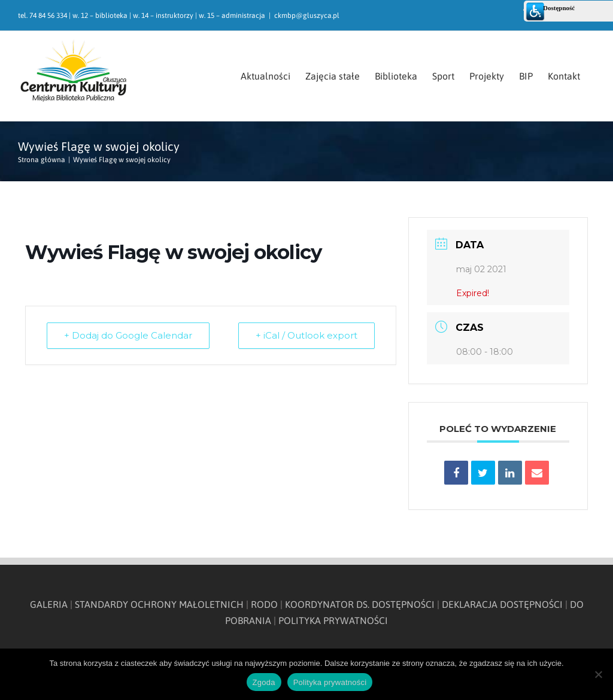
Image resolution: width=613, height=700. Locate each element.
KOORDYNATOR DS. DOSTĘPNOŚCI (360, 604)
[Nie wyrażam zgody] (598, 674)
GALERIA (49, 604)
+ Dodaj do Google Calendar (128, 335)
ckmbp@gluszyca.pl (307, 16)
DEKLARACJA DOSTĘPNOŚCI (502, 604)
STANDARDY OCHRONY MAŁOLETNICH (159, 604)
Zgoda (264, 682)
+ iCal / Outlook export (306, 335)
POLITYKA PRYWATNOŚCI (333, 620)
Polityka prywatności (330, 682)
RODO (264, 604)
